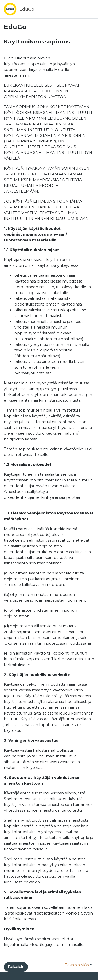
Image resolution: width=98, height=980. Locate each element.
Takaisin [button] (16, 967)
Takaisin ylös (79, 965)
